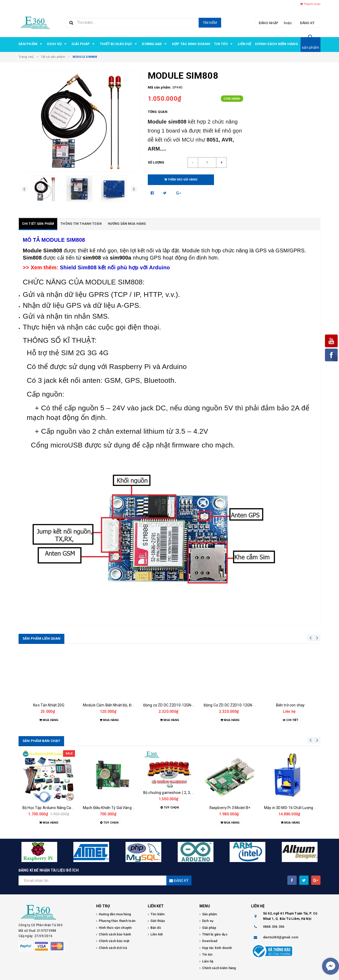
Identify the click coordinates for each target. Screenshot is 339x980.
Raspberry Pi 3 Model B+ (230, 808)
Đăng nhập (268, 23)
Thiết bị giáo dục (119, 44)
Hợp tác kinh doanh (191, 44)
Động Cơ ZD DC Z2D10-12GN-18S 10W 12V (240, 705)
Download (155, 44)
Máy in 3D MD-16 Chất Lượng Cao (292, 808)
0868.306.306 (274, 927)
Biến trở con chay (290, 705)
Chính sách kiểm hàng (276, 44)
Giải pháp (84, 44)
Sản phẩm (31, 44)
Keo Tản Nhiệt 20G (49, 705)
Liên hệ (244, 44)
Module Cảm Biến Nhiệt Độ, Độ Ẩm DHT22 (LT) (121, 705)
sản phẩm (311, 47)
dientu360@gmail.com (281, 937)
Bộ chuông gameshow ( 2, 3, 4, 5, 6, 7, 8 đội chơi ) (184, 793)
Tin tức (224, 44)
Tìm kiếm (210, 23)
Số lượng (156, 162)
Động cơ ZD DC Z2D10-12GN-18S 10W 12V (179, 705)
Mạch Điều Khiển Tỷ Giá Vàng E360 (112, 808)
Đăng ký (307, 23)
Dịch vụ (57, 44)
